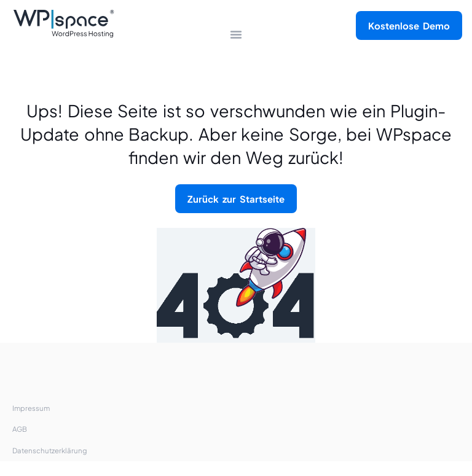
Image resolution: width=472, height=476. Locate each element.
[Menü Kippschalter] (236, 34)
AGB (20, 429)
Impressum (31, 408)
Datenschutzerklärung (50, 451)
